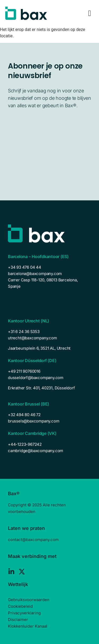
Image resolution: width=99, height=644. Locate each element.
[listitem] (49, 348)
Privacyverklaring (24, 613)
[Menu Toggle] (90, 13)
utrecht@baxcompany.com (32, 338)
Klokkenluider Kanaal (28, 626)
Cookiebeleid (20, 606)
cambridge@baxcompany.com (36, 451)
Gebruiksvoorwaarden (29, 600)
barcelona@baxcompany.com (35, 274)
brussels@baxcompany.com (34, 421)
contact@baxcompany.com (33, 540)
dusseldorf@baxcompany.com (36, 378)
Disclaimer (18, 620)
